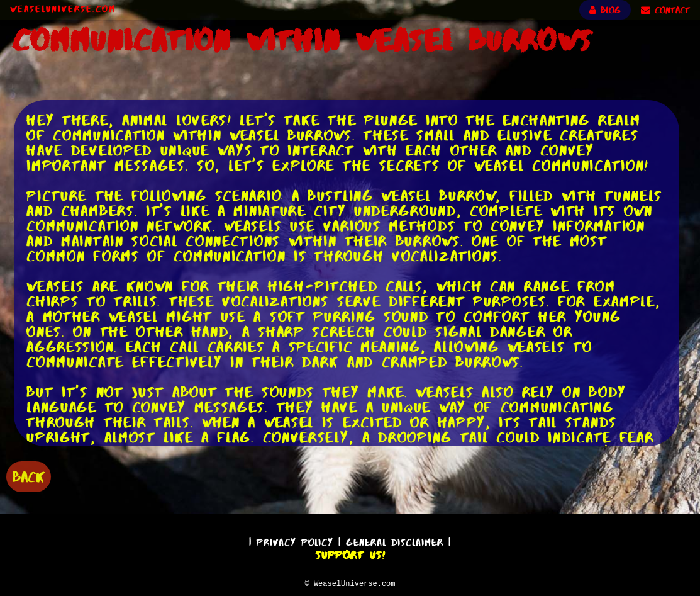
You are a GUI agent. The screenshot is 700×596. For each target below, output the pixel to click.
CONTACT (665, 10)
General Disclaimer (395, 540)
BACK (29, 475)
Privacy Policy (295, 540)
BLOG (605, 10)
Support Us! (350, 553)
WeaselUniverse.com (63, 9)
